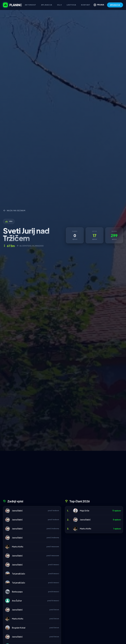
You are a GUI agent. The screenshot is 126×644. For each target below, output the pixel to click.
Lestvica (71, 5)
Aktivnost (31, 5)
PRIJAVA (99, 5)
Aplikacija (47, 5)
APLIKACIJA (115, 5)
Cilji (59, 5)
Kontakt (86, 5)
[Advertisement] (63, 476)
